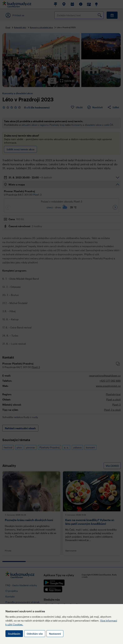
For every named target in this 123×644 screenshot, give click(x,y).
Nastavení (55, 634)
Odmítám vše (35, 634)
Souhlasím (14, 634)
